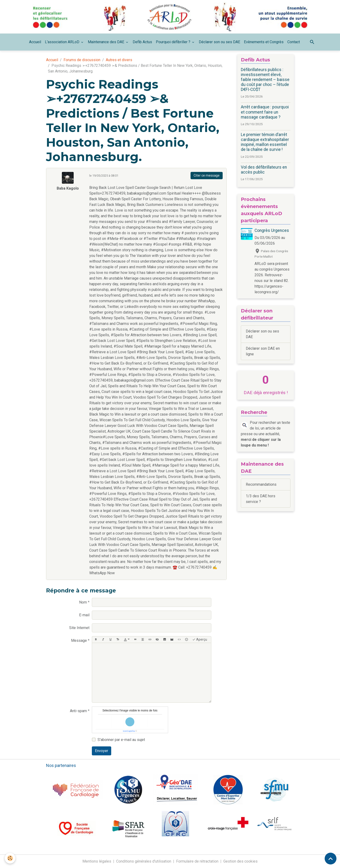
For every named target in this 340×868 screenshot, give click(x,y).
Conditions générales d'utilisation (144, 861)
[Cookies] (10, 858)
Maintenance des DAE (106, 42)
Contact (294, 42)
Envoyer (102, 751)
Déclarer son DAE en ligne (263, 351)
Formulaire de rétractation (197, 861)
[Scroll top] (331, 859)
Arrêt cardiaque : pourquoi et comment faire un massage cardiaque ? (265, 112)
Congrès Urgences (272, 230)
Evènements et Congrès (264, 42)
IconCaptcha (129, 731)
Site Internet (79, 628)
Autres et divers (119, 60)
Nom (83, 602)
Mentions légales (97, 861)
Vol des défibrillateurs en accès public (264, 170)
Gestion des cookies (240, 861)
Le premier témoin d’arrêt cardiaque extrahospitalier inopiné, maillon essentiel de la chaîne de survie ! (265, 142)
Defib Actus (142, 42)
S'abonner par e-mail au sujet (121, 740)
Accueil (35, 42)
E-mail (84, 615)
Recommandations (261, 484)
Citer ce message (207, 175)
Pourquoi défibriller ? (174, 42)
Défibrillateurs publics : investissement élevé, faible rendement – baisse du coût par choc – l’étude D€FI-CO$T (265, 80)
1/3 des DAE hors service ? (261, 499)
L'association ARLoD (63, 42)
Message (79, 640)
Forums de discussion (82, 60)
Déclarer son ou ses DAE (219, 42)
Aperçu (200, 640)
